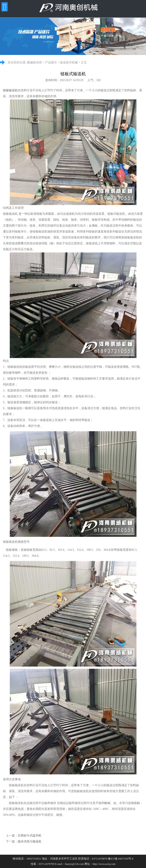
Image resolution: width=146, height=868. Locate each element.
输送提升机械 (69, 62)
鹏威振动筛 (34, 62)
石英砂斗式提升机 (30, 836)
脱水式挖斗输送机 (30, 841)
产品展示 (51, 62)
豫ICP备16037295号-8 (121, 859)
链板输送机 (10, 90)
